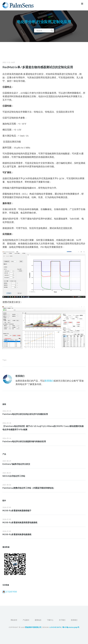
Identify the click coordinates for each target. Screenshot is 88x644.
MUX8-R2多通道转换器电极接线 (17, 534)
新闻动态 (38, 620)
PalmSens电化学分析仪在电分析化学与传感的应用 (25, 414)
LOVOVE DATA (55, 627)
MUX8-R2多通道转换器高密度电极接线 (20, 523)
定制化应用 (62, 22)
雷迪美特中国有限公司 (33, 627)
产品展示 (26, 620)
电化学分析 (26, 22)
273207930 (10, 592)
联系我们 (20, 376)
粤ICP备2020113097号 (71, 627)
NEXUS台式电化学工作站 (14, 476)
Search (52, 31)
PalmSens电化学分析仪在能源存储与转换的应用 (24, 441)
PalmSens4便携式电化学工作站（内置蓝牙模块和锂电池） (29, 488)
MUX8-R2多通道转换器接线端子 (17, 511)
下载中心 (50, 620)
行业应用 (44, 22)
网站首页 (14, 620)
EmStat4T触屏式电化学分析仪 (16, 464)
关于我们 (62, 620)
